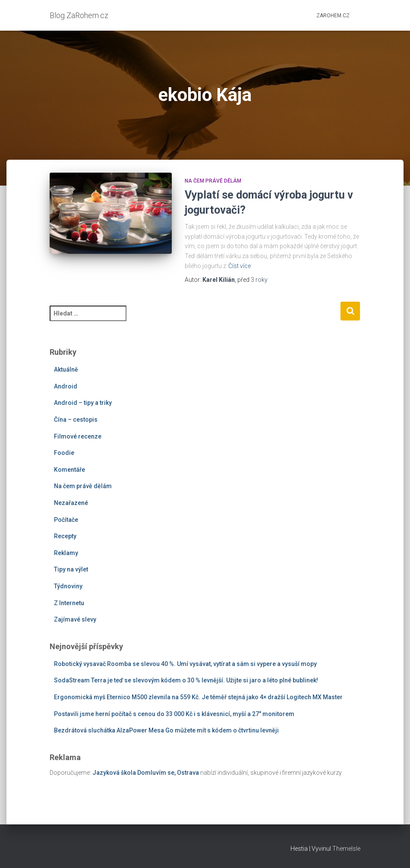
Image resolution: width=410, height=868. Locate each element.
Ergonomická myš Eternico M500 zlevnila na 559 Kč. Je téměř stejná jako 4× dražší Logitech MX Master (198, 697)
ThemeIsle (346, 849)
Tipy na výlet (71, 569)
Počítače (66, 520)
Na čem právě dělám (213, 181)
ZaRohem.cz (333, 16)
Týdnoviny (68, 586)
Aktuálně (66, 369)
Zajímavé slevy (75, 619)
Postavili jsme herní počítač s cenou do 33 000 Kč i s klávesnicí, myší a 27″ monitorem (174, 714)
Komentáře (69, 470)
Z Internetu (69, 603)
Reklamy (66, 553)
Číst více (240, 266)
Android (66, 386)
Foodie (64, 453)
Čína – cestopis (76, 420)
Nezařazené (71, 503)
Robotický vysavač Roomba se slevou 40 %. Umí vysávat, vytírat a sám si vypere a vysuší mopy (185, 664)
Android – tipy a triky (83, 403)
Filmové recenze (78, 436)
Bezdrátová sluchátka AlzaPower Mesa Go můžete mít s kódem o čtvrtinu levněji (166, 730)
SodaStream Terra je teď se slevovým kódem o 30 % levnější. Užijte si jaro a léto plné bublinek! (186, 680)
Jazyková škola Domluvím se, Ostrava (146, 773)
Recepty (65, 536)
